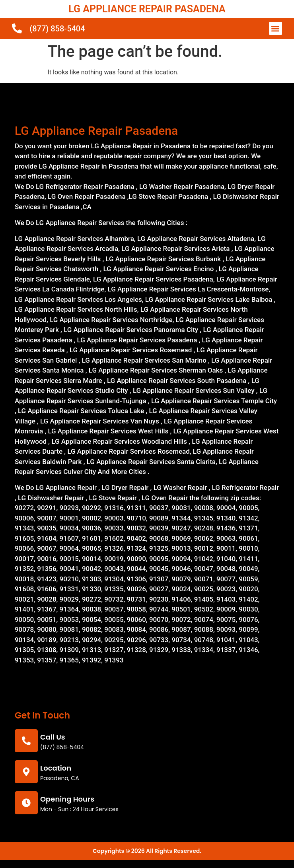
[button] (276, 28)
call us (53, 737)
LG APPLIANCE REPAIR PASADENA (147, 9)
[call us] (26, 741)
